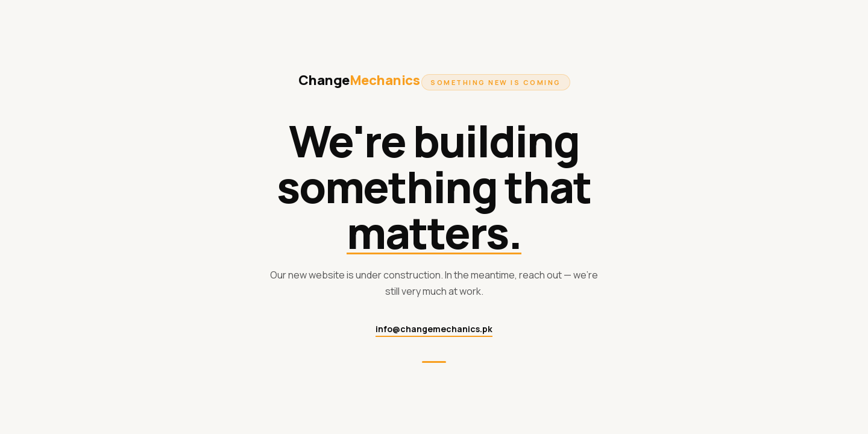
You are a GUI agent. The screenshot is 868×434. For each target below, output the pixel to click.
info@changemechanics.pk (434, 329)
